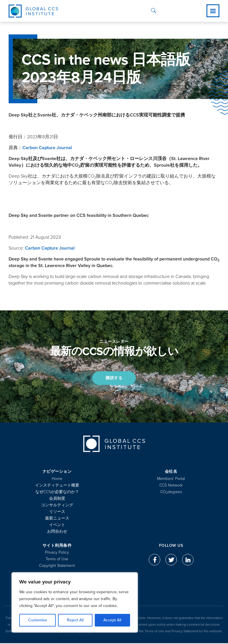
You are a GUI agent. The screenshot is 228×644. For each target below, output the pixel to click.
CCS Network (171, 486)
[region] (75, 602)
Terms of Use (57, 560)
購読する (114, 379)
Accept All (112, 620)
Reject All (75, 620)
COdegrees (171, 493)
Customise (38, 620)
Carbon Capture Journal (47, 148)
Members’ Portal (171, 479)
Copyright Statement (57, 566)
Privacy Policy (57, 553)
